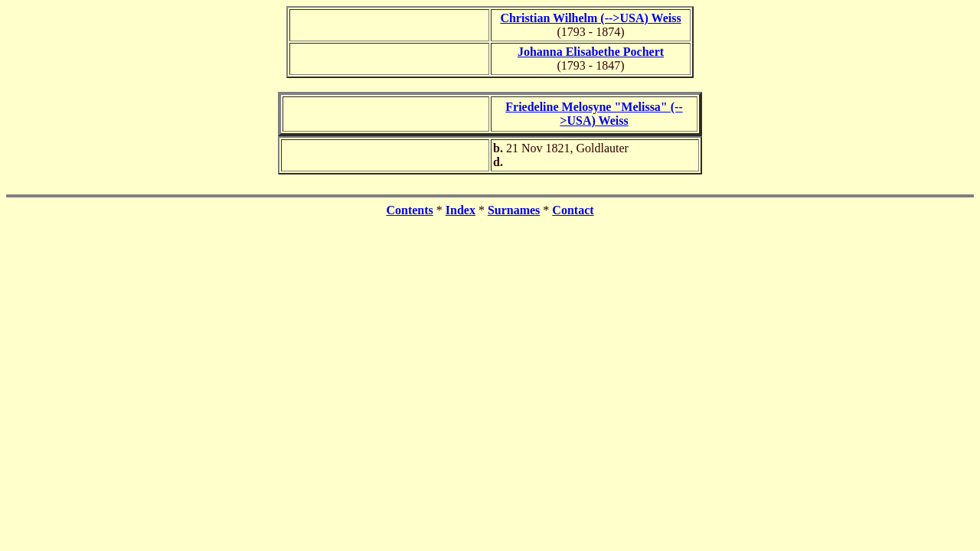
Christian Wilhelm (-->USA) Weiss (590, 18)
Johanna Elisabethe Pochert (591, 52)
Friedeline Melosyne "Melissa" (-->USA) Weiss (594, 114)
